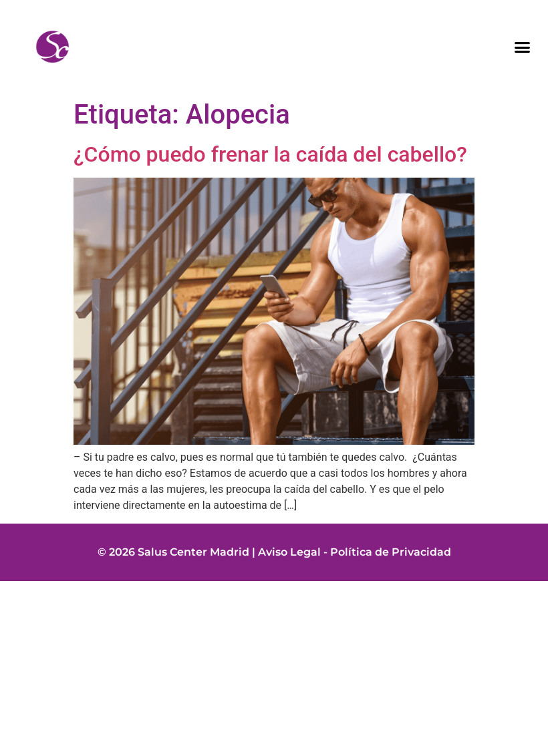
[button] (523, 47)
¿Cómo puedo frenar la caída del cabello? (270, 154)
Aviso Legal (289, 552)
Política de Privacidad (391, 552)
